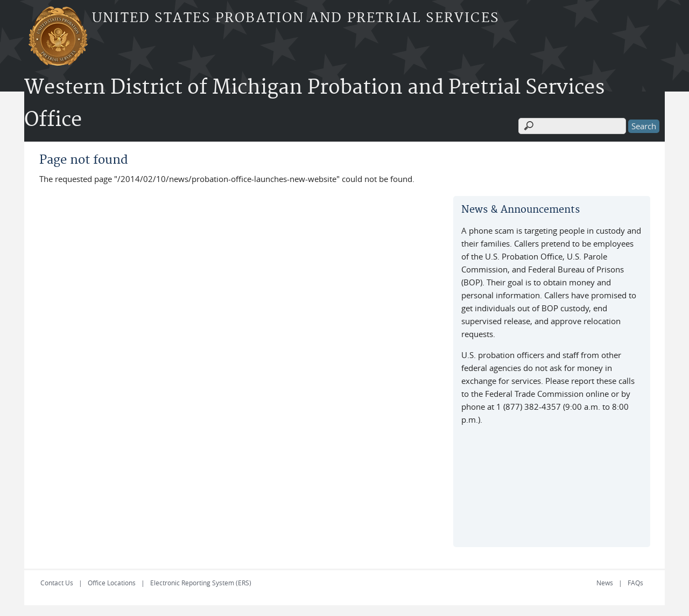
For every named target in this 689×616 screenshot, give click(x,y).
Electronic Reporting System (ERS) (201, 583)
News (605, 583)
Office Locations (112, 583)
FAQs (635, 583)
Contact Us (57, 583)
